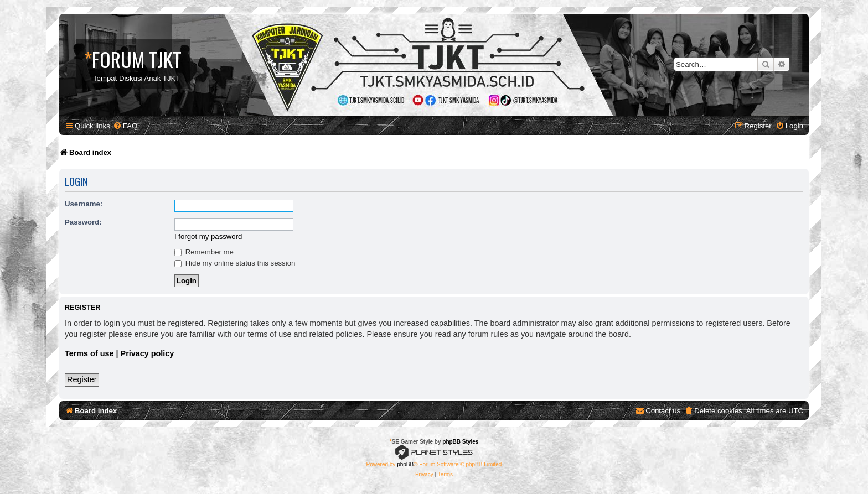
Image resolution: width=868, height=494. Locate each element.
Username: (84, 204)
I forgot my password (208, 236)
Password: (83, 222)
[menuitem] (125, 126)
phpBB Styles (460, 442)
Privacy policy (148, 353)
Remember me (204, 252)
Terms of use (89, 353)
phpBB (405, 464)
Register (82, 379)
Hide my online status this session (235, 263)
